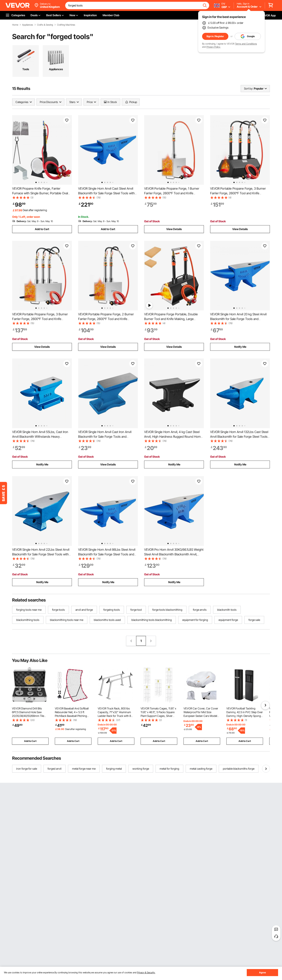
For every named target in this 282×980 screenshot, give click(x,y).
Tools (26, 69)
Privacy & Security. (146, 972)
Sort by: (249, 88)
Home (15, 25)
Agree (263, 972)
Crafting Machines (66, 25)
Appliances (28, 25)
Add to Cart (42, 229)
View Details (174, 229)
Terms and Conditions (246, 44)
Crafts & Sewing (45, 25)
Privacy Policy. (213, 47)
